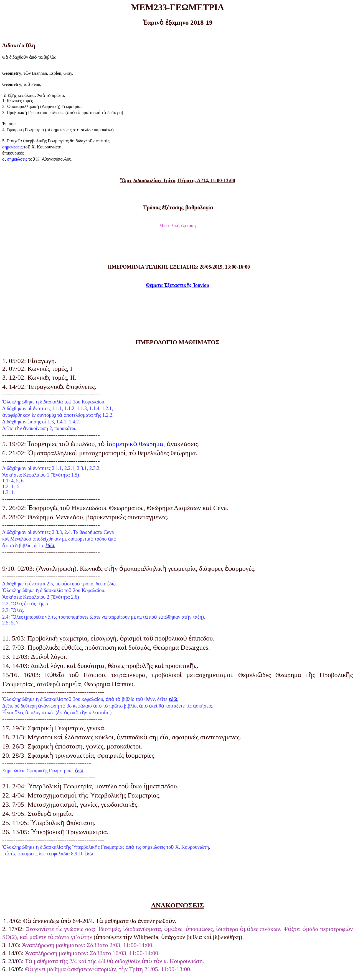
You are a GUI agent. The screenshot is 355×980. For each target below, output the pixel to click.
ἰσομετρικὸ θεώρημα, (136, 444)
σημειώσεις (12, 147)
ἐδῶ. (50, 546)
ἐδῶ (79, 771)
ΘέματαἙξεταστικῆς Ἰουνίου (177, 285)
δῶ (89, 854)
